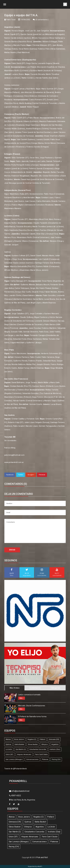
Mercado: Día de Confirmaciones (32, 706)
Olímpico (45, 744)
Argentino (55, 744)
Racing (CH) (56, 759)
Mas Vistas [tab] (15, 688)
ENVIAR (12, 550)
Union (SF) (10, 754)
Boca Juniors (19, 739)
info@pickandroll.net (19, 791)
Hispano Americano (24, 754)
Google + (31, 475)
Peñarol (42, 739)
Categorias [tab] (55, 688)
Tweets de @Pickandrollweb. (16, 769)
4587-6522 (15, 796)
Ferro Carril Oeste (41, 754)
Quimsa (8, 744)
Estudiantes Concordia (38, 749)
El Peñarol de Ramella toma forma (32, 717)
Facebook (10, 475)
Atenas (8, 739)
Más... (22, 698)
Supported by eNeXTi (35, 866)
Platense (45, 759)
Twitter (21, 475)
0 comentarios (42, 20)
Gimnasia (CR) (54, 739)
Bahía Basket (19, 744)
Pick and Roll (42, 857)
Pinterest (42, 475)
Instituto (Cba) (55, 749)
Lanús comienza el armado (29, 695)
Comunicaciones (32, 759)
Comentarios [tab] (35, 688)
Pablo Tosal (11, 20)
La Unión (9, 749)
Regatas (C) (32, 739)
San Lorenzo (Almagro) (14, 759)
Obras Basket (33, 744)
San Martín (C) (21, 749)
